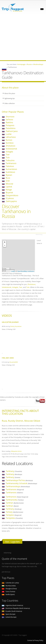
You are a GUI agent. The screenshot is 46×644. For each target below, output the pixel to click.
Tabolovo (10, 166)
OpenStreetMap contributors (26, 271)
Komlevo (10, 143)
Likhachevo (11, 137)
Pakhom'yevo (12, 131)
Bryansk (9, 192)
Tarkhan (15, 503)
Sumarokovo (11, 169)
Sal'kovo (9, 120)
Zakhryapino (11, 201)
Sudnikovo (10, 172)
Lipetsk (9, 187)
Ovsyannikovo (12, 195)
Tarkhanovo (11, 163)
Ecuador (12, 611)
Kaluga (9, 190)
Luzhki (9, 134)
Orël (8, 181)
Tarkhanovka (15, 500)
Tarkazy (14, 512)
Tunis (8, 591)
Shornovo (10, 117)
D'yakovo (10, 198)
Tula (8, 157)
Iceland (9, 617)
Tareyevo (14, 515)
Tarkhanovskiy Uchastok (21, 483)
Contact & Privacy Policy (35, 640)
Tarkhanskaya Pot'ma (19, 480)
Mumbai (9, 586)
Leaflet (13, 271)
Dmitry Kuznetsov (16, 326)
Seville (8, 594)
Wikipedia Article (16, 451)
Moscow (9, 184)
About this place (10, 93)
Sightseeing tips (10, 98)
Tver (8, 155)
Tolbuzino (10, 160)
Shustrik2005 (14, 362)
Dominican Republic (16, 608)
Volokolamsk (11, 149)
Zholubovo (10, 146)
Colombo (10, 583)
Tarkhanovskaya (18, 486)
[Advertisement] (23, 38)
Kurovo (9, 140)
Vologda (9, 152)
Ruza (8, 178)
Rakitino (9, 122)
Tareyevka (14, 518)
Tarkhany (14, 471)
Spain (9, 614)
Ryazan (9, 175)
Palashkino (11, 128)
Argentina (12, 605)
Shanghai (9, 589)
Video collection (10, 103)
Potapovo (10, 125)
